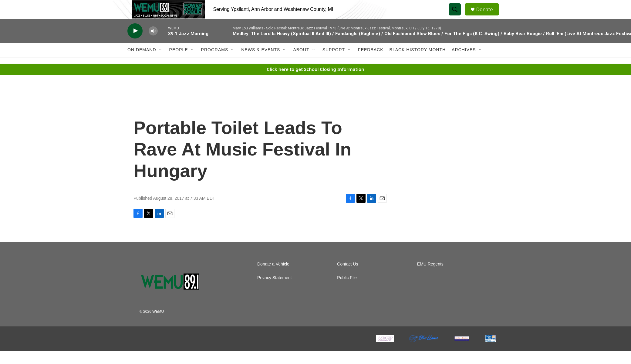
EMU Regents (430, 277)
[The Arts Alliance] (462, 352)
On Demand (142, 63)
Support (334, 63)
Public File (347, 291)
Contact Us (348, 277)
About (301, 63)
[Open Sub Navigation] (161, 63)
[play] (135, 44)
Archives (464, 63)
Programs (215, 63)
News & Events (261, 63)
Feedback (371, 63)
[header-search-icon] (457, 16)
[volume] (153, 44)
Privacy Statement (275, 291)
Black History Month (418, 63)
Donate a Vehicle (273, 277)
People (179, 63)
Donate (488, 16)
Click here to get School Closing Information (315, 82)
